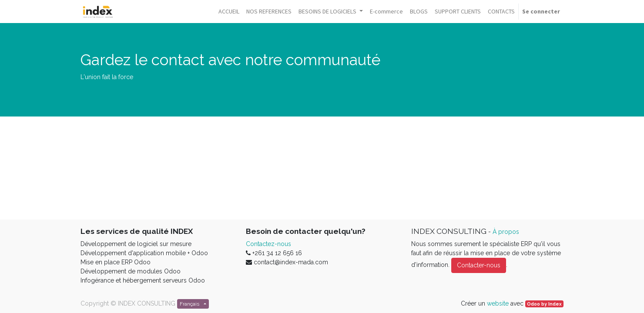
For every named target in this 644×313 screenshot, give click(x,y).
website (498, 303)
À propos (506, 232)
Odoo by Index (544, 304)
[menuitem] (229, 12)
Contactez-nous (268, 244)
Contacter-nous (479, 265)
